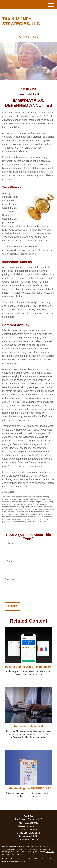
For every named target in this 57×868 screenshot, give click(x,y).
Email (10, 561)
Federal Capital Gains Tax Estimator (28, 667)
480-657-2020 (28, 37)
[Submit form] (12, 607)
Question (10, 579)
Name (10, 543)
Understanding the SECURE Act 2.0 (28, 788)
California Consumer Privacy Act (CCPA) (26, 849)
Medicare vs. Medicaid (28, 726)
